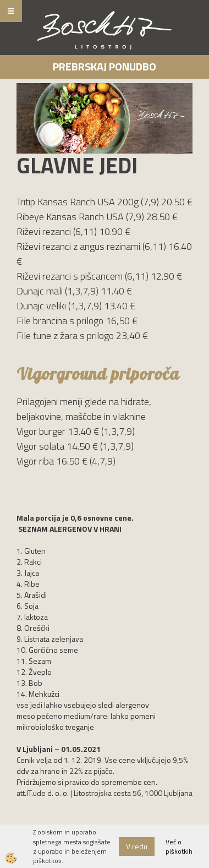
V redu (137, 846)
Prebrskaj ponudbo (105, 66)
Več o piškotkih (179, 847)
